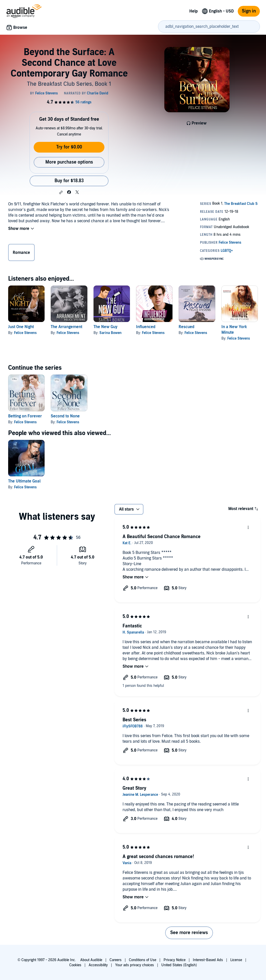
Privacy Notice (175, 960)
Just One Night (21, 327)
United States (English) (179, 965)
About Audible (91, 960)
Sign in (249, 11)
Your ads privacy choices (135, 965)
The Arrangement (66, 327)
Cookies (75, 965)
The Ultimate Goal (24, 481)
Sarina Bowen (110, 333)
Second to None (65, 416)
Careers (116, 960)
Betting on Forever (25, 416)
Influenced (146, 327)
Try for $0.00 (69, 147)
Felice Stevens (25, 333)
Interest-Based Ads (208, 960)
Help (194, 11)
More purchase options (69, 162)
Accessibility (98, 965)
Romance (21, 253)
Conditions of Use (143, 960)
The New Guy (105, 327)
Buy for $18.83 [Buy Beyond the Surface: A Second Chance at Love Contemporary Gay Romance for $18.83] (69, 181)
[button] (61, 192)
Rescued (187, 327)
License (236, 960)
